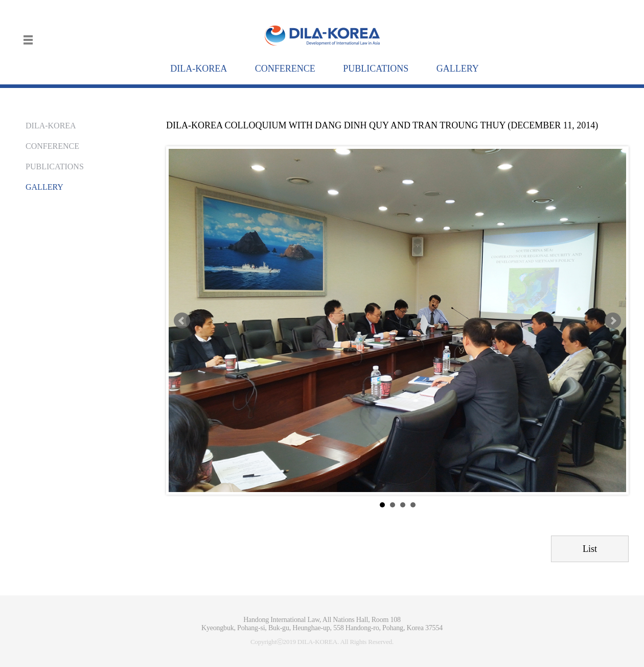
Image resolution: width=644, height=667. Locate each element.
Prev (182, 321)
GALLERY (44, 187)
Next (613, 321)
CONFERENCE (52, 146)
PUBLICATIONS (55, 166)
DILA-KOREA (51, 126)
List (590, 549)
